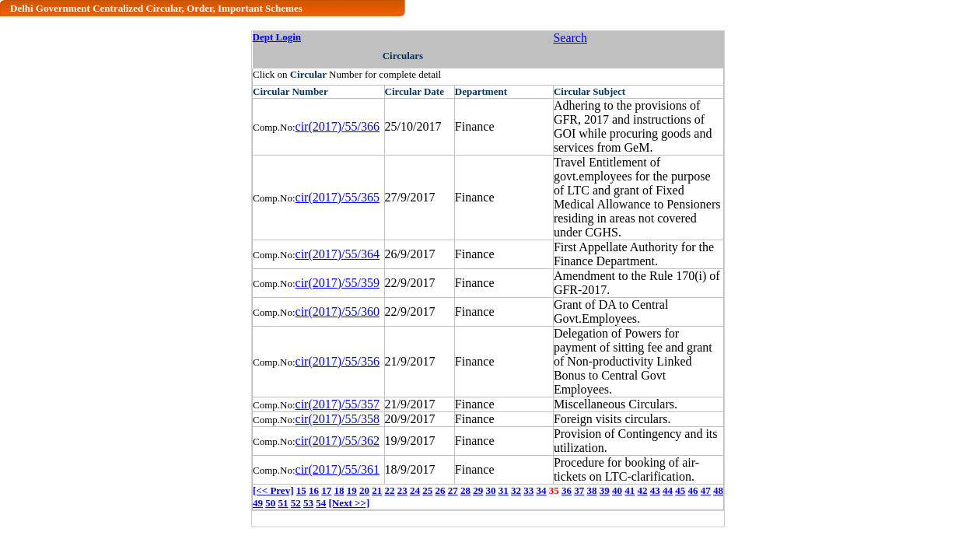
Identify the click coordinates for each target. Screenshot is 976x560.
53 (308, 503)
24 (415, 490)
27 (453, 490)
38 (591, 490)
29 (478, 490)
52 (296, 503)
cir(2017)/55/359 (338, 283)
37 (579, 490)
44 (668, 490)
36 (567, 490)
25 (427, 490)
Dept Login (277, 37)
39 (605, 490)
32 (516, 490)
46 (693, 490)
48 (718, 490)
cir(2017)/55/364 (338, 254)
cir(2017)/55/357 (338, 404)
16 (314, 490)
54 (321, 503)
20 (364, 490)
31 (504, 490)
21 (377, 490)
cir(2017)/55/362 (338, 441)
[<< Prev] (273, 490)
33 (528, 490)
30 (490, 490)
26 (440, 490)
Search (570, 38)
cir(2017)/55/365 (338, 197)
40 (617, 490)
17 (326, 490)
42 (642, 490)
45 (680, 490)
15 (301, 490)
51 (283, 503)
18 (339, 490)
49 (258, 503)
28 (465, 490)
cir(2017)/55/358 (338, 419)
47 (706, 490)
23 (402, 490)
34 (541, 490)
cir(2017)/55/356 (338, 361)
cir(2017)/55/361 (338, 469)
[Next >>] (350, 503)
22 (389, 490)
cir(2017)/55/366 (338, 126)
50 (270, 503)
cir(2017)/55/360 (338, 311)
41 (630, 490)
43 (655, 490)
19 (352, 490)
